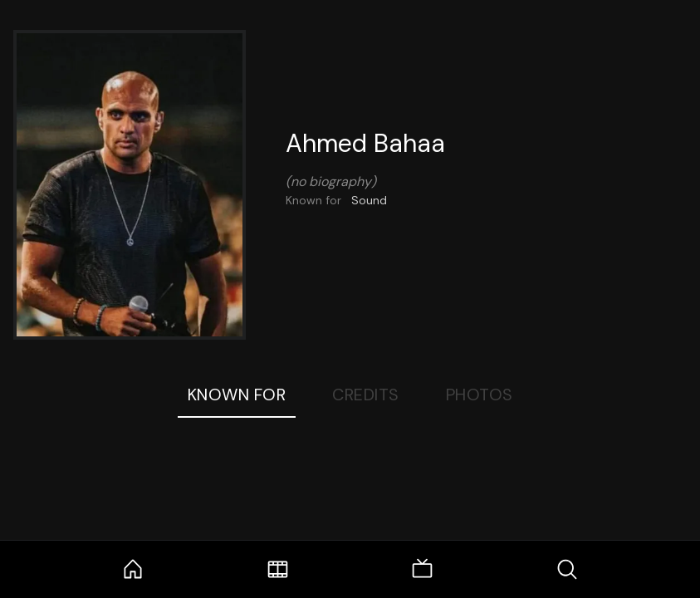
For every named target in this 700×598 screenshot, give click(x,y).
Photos (480, 395)
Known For (237, 395)
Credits (366, 395)
